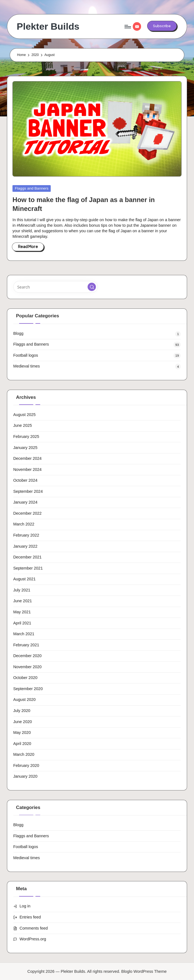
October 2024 (25, 480)
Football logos (26, 355)
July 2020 (22, 711)
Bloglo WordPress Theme (144, 971)
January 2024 (25, 502)
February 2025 (26, 437)
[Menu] (127, 27)
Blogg (18, 333)
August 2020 (25, 700)
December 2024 (28, 458)
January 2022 (25, 546)
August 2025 (25, 415)
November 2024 (28, 469)
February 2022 (26, 535)
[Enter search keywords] (56, 287)
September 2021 (28, 568)
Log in (25, 906)
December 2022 (28, 513)
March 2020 (24, 754)
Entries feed (30, 917)
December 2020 (28, 656)
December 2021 (28, 557)
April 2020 (22, 744)
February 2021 (26, 645)
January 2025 (25, 448)
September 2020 (28, 689)
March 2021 (24, 634)
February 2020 (26, 765)
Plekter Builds (48, 26)
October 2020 (25, 678)
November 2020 (28, 667)
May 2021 (22, 612)
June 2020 (23, 722)
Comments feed (34, 928)
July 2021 (22, 590)
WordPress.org (33, 939)
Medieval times (27, 366)
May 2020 (22, 733)
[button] (162, 26)
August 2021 (25, 579)
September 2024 (28, 491)
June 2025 (23, 425)
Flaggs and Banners (32, 188)
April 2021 (22, 623)
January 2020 (25, 776)
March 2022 (24, 524)
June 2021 (23, 601)
